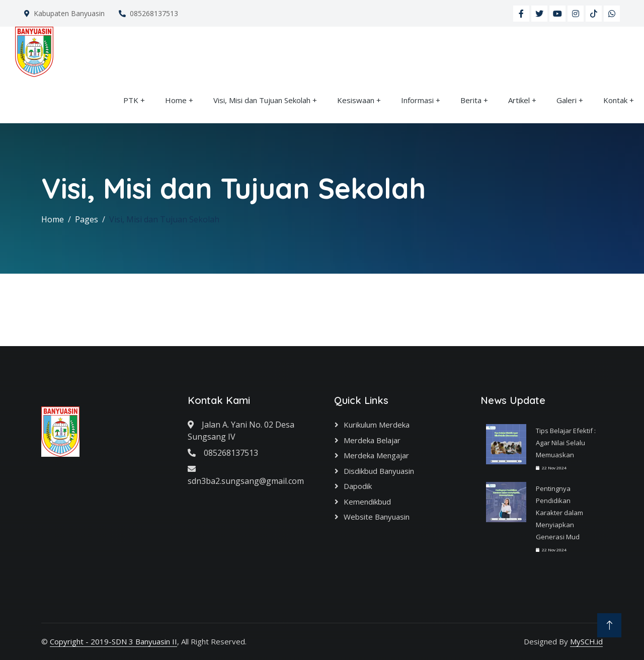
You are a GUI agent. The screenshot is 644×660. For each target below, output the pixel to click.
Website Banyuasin (377, 517)
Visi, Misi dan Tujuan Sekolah (262, 100)
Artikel (519, 100)
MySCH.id (586, 641)
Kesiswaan (356, 100)
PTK (131, 100)
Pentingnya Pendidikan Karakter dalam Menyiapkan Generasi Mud (559, 513)
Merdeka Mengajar (376, 455)
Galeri (567, 100)
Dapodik (358, 486)
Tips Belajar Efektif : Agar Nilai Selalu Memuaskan (566, 443)
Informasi (417, 100)
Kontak (615, 100)
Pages (87, 219)
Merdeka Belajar (372, 440)
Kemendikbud (367, 502)
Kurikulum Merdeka (377, 425)
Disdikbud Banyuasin (379, 471)
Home (176, 100)
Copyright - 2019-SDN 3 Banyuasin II (113, 641)
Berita (471, 100)
